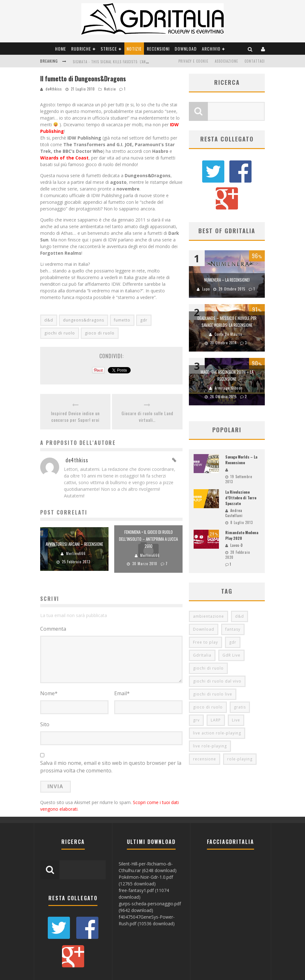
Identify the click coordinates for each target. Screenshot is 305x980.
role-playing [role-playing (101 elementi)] (240, 730)
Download (186, 49)
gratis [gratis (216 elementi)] (240, 678)
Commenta (53, 629)
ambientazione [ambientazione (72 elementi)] (209, 587)
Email (122, 693)
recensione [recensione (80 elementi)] (205, 730)
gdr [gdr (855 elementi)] (233, 613)
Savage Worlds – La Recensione (241, 431)
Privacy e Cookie (193, 61)
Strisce (109, 49)
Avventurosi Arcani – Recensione (74, 544)
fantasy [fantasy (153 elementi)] (233, 600)
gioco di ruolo (100, 333)
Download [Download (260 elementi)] (204, 600)
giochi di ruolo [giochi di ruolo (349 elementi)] (208, 639)
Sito (45, 724)
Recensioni (158, 49)
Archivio (211, 49)
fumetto (122, 320)
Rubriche (81, 49)
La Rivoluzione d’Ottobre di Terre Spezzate (241, 469)
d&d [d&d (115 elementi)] (240, 587)
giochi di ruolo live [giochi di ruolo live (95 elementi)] (213, 665)
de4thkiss (54, 89)
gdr (144, 320)
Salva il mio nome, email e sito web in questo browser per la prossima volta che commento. (111, 767)
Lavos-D (237, 516)
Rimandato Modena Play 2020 (242, 506)
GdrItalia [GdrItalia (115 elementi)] (202, 626)
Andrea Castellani (234, 484)
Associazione (227, 61)
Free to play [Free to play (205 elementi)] (205, 613)
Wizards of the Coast (64, 158)
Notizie (134, 49)
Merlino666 (76, 553)
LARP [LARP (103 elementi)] (216, 691)
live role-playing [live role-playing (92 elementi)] (210, 717)
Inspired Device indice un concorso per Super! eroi (75, 416)
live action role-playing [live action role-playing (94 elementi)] (217, 704)
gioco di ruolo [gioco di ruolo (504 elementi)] (208, 678)
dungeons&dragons (84, 320)
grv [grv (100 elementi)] (196, 691)
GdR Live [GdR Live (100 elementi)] (231, 626)
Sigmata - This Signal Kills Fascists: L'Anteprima (116, 62)
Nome (49, 693)
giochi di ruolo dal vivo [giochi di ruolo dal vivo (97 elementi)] (217, 652)
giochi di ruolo (60, 333)
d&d (49, 320)
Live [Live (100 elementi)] (236, 691)
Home (61, 49)
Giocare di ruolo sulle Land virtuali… (147, 416)
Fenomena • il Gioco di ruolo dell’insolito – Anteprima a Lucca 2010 (148, 539)
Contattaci (255, 61)
